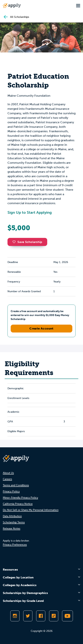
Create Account (41, 328)
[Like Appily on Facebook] (41, 616)
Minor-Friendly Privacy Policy (20, 498)
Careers (7, 479)
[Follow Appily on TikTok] (54, 616)
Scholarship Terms (14, 522)
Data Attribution (12, 516)
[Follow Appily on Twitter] (28, 616)
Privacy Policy (11, 491)
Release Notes (12, 529)
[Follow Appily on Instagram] (15, 616)
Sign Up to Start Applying (30, 212)
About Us (8, 473)
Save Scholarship (27, 242)
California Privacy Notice (18, 504)
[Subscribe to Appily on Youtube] (67, 616)
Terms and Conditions (16, 485)
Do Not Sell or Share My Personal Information (31, 510)
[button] (15, 242)
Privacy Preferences (15, 545)
